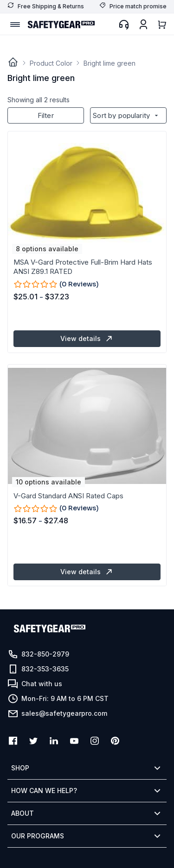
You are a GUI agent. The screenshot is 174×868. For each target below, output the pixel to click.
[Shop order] (128, 115)
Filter (46, 115)
